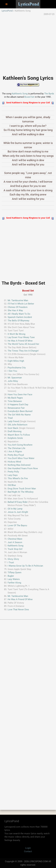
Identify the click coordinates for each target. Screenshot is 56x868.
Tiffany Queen (14, 572)
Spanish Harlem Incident (20, 317)
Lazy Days (13, 475)
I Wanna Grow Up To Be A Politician (25, 566)
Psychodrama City (17, 368)
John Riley (13, 381)
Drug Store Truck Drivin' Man (22, 489)
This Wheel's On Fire (18, 478)
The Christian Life (16, 448)
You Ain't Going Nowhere (20, 445)
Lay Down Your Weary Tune (21, 337)
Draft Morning (14, 431)
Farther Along (14, 583)
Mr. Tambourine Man (18, 300)
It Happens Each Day (18, 405)
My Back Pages (15, 398)
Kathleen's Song (20, 94)
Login (28, 848)
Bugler (11, 576)
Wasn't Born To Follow (19, 435)
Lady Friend (13, 421)
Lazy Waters (14, 579)
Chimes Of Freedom (18, 307)
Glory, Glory (13, 559)
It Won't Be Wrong (16, 334)
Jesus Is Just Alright (18, 512)
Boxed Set (30, 97)
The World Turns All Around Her (23, 344)
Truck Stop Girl (15, 549)
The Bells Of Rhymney (18, 321)
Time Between (15, 401)
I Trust (11, 562)
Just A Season (15, 542)
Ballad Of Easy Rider (18, 502)
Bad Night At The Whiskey (21, 492)
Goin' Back (13, 428)
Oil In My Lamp (15, 509)
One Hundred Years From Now (23, 468)
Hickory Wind (14, 462)
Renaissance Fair (16, 408)
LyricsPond (7, 11)
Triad (10, 418)
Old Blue (12, 485)
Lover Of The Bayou (17, 525)
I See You (12, 371)
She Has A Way (15, 310)
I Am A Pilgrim (15, 452)
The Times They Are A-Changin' (23, 351)
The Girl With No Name (19, 415)
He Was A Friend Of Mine (20, 341)
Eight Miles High (16, 361)
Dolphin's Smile (15, 438)
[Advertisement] (28, 44)
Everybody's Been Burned (20, 411)
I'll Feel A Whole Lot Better (21, 304)
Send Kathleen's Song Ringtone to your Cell (28, 103)
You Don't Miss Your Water (21, 458)
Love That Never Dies (18, 610)
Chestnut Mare (15, 539)
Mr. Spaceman (15, 378)
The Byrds (49, 94)
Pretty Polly (13, 472)
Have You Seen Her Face (20, 395)
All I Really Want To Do (19, 314)
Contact (28, 851)
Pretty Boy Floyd (16, 455)
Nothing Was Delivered (19, 465)
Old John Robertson (17, 425)
